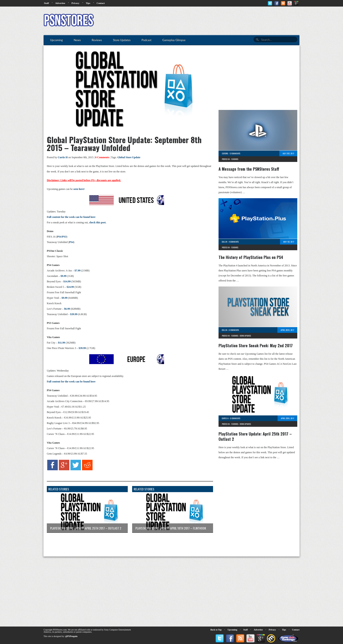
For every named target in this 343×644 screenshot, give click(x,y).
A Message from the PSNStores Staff (249, 169)
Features (235, 159)
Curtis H (63, 157)
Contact (101, 3)
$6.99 (67, 309)
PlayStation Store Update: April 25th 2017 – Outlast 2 (255, 436)
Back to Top (216, 630)
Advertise (60, 3)
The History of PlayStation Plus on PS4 (251, 257)
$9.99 (64, 276)
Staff (46, 3)
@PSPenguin (71, 636)
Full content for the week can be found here (71, 217)
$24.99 (70, 287)
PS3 (64, 237)
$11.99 (61, 343)
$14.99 (67, 281)
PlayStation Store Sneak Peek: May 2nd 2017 (256, 345)
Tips (88, 3)
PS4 (59, 237)
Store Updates (245, 336)
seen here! (79, 189)
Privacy (75, 3)
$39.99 (74, 314)
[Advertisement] (220, 21)
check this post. (98, 222)
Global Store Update (129, 157)
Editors (225, 153)
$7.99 (78, 271)
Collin (225, 242)
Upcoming (233, 630)
